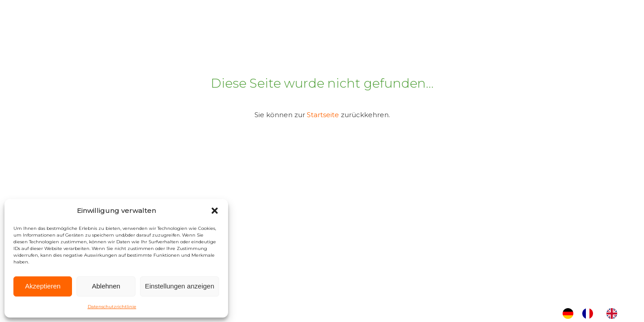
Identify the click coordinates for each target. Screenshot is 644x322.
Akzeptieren (43, 286)
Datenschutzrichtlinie (112, 307)
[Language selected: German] (594, 314)
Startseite (323, 115)
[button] (215, 211)
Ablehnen (106, 286)
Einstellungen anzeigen (180, 286)
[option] (590, 314)
